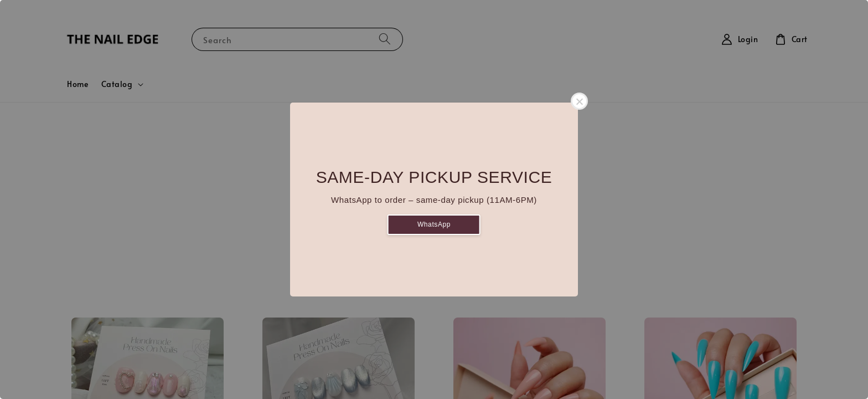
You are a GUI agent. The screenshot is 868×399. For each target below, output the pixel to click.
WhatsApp (434, 224)
